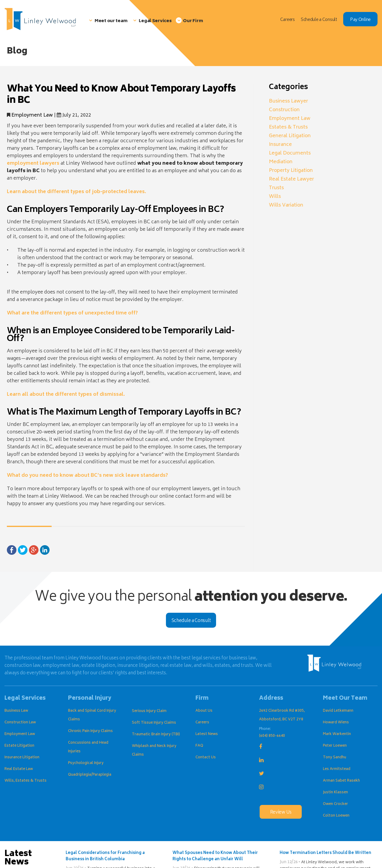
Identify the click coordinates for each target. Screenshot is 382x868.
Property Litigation (291, 171)
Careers (202, 723)
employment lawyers (33, 163)
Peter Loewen (335, 746)
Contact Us (206, 758)
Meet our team (111, 21)
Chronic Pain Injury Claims (90, 731)
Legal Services (155, 21)
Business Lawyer (288, 101)
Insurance (280, 145)
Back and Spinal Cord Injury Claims (92, 715)
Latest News (207, 734)
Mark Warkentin (337, 734)
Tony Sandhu (335, 758)
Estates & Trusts (288, 127)
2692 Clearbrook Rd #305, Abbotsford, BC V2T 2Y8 (282, 715)
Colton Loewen (336, 816)
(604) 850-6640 (272, 736)
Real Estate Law (19, 769)
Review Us (281, 813)
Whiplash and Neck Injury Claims (154, 751)
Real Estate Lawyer (291, 179)
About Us (204, 711)
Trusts (276, 188)
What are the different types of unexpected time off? (72, 313)
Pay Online (360, 20)
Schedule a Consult (191, 621)
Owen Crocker (335, 804)
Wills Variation (286, 205)
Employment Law (32, 115)
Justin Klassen (335, 793)
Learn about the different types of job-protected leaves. (76, 192)
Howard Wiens (336, 723)
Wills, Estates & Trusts (26, 781)
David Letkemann (338, 711)
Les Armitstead (337, 769)
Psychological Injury (86, 763)
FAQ (199, 746)
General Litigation (290, 136)
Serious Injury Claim (149, 711)
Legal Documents (290, 153)
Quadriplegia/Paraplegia (90, 775)
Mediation (281, 162)
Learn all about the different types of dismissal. (66, 395)
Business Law (16, 711)
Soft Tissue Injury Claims (154, 723)
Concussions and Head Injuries (88, 747)
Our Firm (193, 21)
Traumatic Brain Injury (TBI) (156, 735)
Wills (275, 197)
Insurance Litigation (22, 758)
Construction (284, 110)
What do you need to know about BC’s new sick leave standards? (87, 476)
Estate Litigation (19, 746)
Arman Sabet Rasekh (341, 781)
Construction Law (20, 723)
